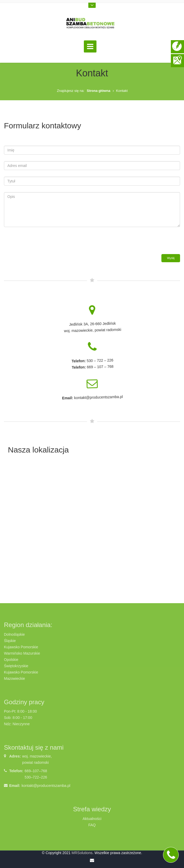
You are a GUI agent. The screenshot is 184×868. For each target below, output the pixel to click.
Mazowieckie (14, 678)
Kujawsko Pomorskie (21, 647)
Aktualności (92, 819)
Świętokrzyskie (16, 666)
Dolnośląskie (14, 634)
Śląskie (10, 641)
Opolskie (11, 660)
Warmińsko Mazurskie (22, 653)
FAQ (92, 825)
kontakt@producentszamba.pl (46, 786)
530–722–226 (36, 777)
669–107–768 (36, 771)
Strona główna (99, 91)
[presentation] (44, 244)
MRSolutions (82, 853)
